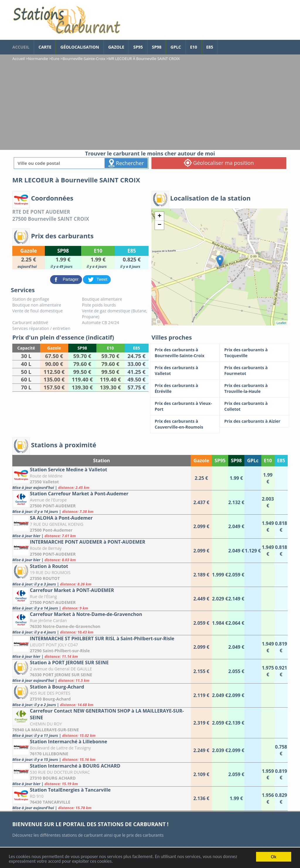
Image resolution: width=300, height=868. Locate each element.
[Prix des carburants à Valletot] (185, 371)
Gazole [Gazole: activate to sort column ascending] (201, 460)
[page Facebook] (222, 44)
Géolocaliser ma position (219, 163)
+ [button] (160, 216)
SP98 (157, 47)
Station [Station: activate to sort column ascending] (102, 460)
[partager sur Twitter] (97, 279)
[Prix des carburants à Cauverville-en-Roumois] (185, 424)
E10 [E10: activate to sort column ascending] (268, 460)
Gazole (116, 47)
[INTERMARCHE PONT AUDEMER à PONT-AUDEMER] (102, 551)
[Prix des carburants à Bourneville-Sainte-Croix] (185, 353)
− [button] (160, 225)
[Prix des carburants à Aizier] (255, 421)
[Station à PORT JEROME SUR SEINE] (102, 671)
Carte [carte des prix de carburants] (45, 47)
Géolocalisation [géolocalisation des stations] (80, 47)
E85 (210, 47)
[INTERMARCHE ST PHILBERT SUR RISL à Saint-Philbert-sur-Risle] (102, 647)
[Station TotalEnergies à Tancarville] (102, 798)
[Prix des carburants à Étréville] (185, 388)
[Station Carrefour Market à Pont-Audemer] (102, 502)
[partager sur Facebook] (67, 279)
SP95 (138, 47)
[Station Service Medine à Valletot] (102, 478)
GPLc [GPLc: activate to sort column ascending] (253, 460)
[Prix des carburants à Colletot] (255, 406)
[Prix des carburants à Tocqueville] (255, 353)
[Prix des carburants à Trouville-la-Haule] (255, 388)
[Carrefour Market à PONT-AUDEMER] (102, 599)
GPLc (176, 47)
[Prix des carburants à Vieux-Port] (185, 406)
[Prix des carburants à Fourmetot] (255, 371)
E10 (194, 47)
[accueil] (67, 20)
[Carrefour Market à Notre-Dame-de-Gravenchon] (102, 623)
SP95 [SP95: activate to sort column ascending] (220, 460)
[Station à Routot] (102, 575)
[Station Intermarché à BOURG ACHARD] (102, 774)
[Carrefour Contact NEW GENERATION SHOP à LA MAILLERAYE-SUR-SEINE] (102, 723)
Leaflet (281, 323)
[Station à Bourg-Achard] (102, 695)
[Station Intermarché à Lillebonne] (102, 750)
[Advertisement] (150, 106)
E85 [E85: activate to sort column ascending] (281, 460)
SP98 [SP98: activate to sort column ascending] (236, 460)
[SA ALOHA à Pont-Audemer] (102, 527)
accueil (21, 47)
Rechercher (126, 163)
